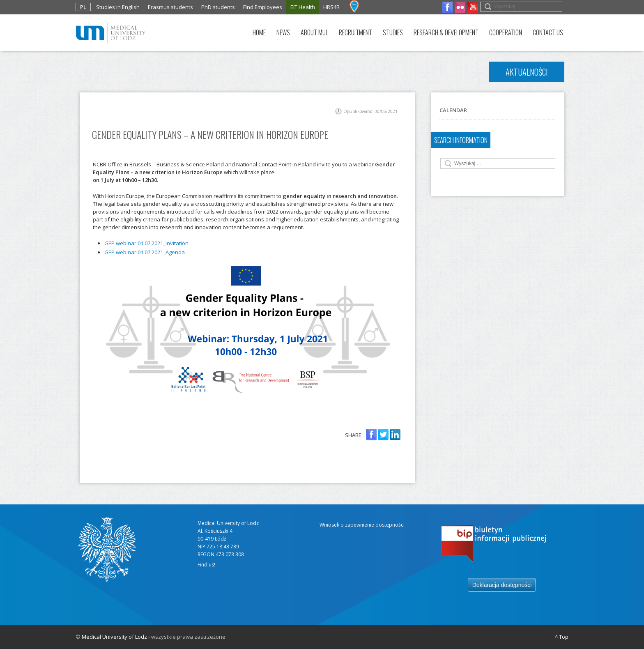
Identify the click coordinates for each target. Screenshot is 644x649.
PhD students (218, 7)
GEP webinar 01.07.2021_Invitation (146, 243)
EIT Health (303, 7)
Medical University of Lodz (114, 637)
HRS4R (331, 7)
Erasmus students (170, 7)
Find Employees (263, 7)
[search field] (521, 7)
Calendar (453, 110)
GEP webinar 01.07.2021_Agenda (145, 252)
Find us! (206, 565)
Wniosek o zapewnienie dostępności (362, 525)
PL (83, 7)
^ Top (562, 637)
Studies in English (118, 7)
